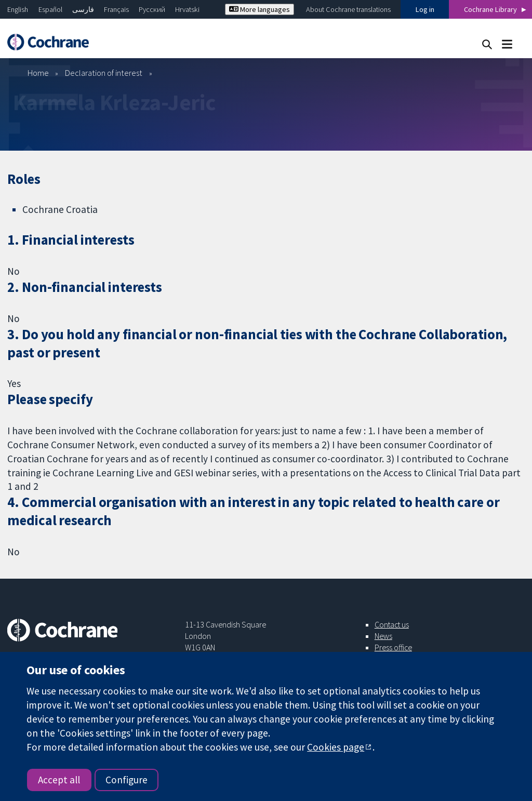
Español (50, 9)
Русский (152, 9)
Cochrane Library (490, 9)
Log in (425, 9)
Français (116, 9)
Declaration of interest (104, 73)
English (18, 9)
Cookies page (336, 747)
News (383, 636)
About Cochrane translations (348, 9)
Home (38, 73)
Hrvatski (187, 9)
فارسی (83, 9)
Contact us (392, 624)
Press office (393, 647)
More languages (260, 9)
